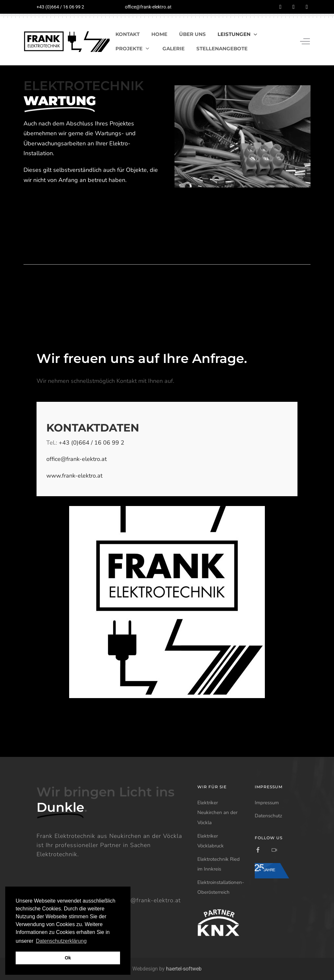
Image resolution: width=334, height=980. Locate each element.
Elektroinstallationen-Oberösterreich (221, 887)
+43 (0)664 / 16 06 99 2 (60, 7)
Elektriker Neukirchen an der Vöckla (217, 813)
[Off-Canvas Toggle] (305, 41)
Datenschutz (268, 816)
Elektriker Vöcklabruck (211, 841)
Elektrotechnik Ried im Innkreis (219, 864)
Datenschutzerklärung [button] (61, 941)
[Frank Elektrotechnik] (67, 41)
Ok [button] (68, 958)
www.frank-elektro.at (74, 476)
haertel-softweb (184, 969)
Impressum (267, 803)
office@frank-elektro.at (148, 7)
